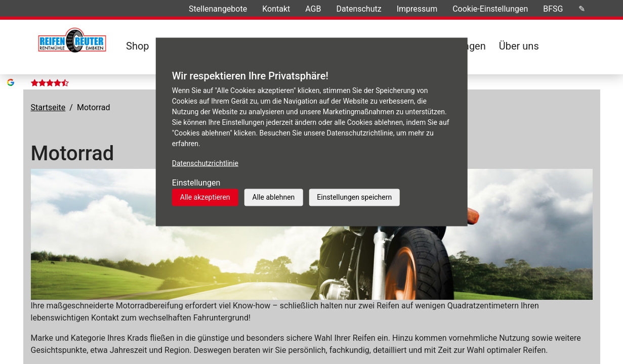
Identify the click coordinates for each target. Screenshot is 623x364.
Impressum (417, 9)
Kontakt (276, 9)
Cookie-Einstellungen (490, 9)
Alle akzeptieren (205, 197)
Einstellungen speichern (354, 197)
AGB (313, 9)
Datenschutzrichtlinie (205, 163)
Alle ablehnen (274, 197)
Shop (138, 46)
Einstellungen (196, 183)
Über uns (519, 46)
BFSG (553, 9)
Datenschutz (359, 9)
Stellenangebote (218, 9)
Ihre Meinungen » (133, 9)
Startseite (48, 92)
